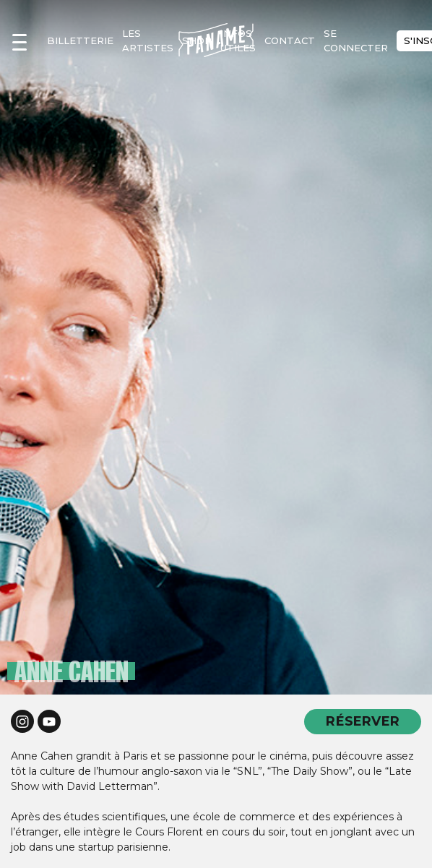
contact (290, 40)
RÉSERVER (363, 721)
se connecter (356, 40)
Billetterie (80, 40)
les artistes (148, 40)
